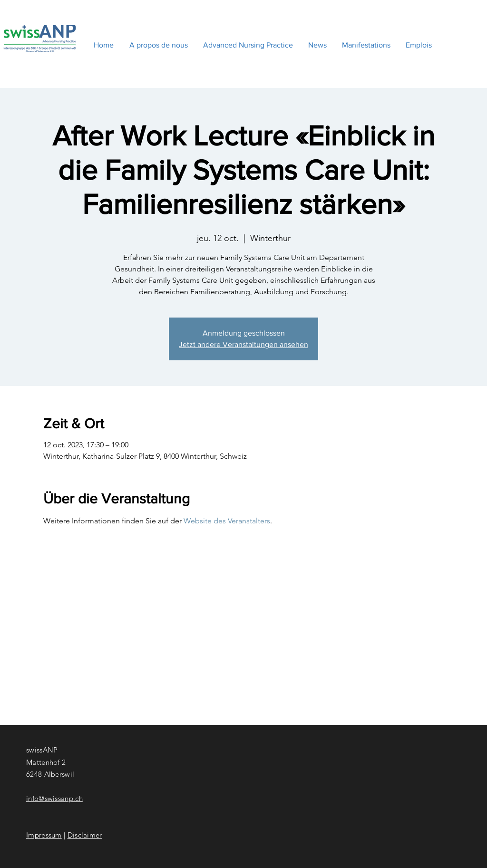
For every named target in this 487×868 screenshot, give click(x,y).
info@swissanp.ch (54, 798)
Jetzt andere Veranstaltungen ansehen (243, 344)
